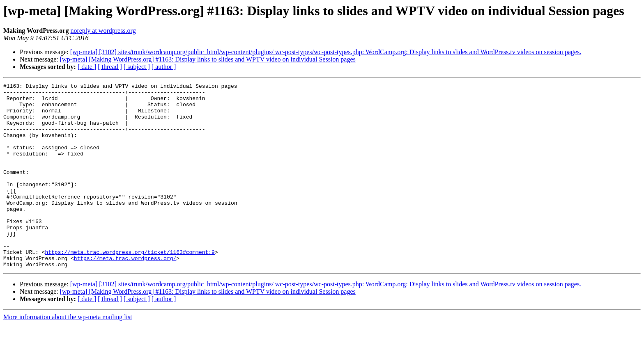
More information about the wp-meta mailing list (68, 354)
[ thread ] (110, 67)
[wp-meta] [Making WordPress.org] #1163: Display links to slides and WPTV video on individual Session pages (208, 59)
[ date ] (87, 67)
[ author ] (164, 67)
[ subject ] (137, 67)
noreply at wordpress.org (103, 31)
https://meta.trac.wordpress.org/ (125, 294)
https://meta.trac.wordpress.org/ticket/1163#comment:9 (130, 286)
